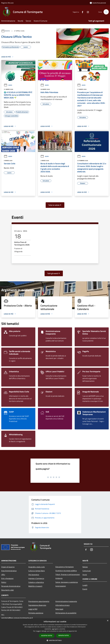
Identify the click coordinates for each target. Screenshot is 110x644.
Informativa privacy (63, 605)
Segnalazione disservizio (37, 605)
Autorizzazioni (61, 586)
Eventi (85, 589)
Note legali (59, 609)
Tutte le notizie (55, 205)
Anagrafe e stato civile (37, 567)
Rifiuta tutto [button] (64, 635)
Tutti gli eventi (54, 273)
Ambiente (59, 578)
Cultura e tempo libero (37, 571)
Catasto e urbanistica (36, 582)
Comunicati (87, 571)
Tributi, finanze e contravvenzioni (68, 574)
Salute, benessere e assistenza (67, 582)
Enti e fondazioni (7, 578)
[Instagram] (87, 12)
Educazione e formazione (65, 567)
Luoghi (85, 585)
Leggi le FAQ (33, 609)
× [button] (108, 621)
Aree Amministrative (9, 571)
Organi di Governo (8, 567)
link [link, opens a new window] (76, 631)
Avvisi (7, 31)
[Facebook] (82, 12)
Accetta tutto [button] (47, 636)
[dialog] (55, 631)
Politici (4, 582)
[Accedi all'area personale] (98, 3)
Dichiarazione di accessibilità (66, 613)
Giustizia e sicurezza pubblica (66, 571)
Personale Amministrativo (11, 586)
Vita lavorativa (34, 575)
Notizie (85, 567)
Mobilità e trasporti (35, 586)
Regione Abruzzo (7, 3)
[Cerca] (106, 12)
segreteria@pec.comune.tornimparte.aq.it (17, 618)
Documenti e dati (8, 590)
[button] (55, 640)
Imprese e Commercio (36, 578)
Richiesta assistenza (36, 613)
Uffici (3, 575)
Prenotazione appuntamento (39, 601)
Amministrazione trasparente (66, 601)
